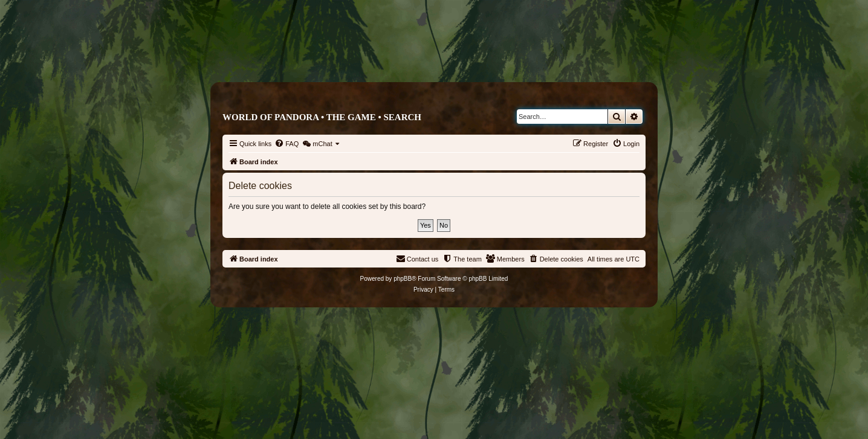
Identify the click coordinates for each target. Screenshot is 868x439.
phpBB (403, 279)
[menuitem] (287, 144)
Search (402, 117)
